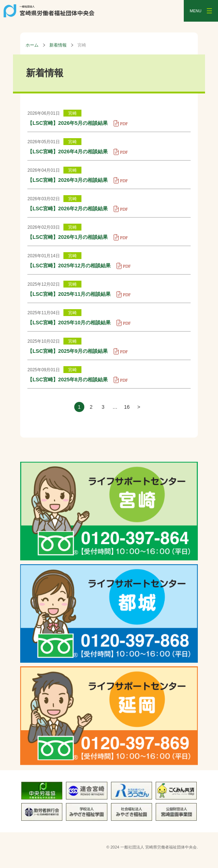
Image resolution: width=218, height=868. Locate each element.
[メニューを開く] (201, 11)
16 (127, 407)
